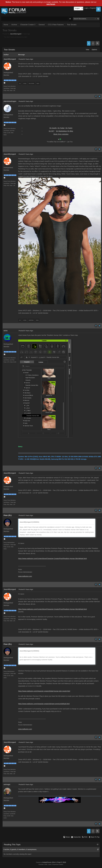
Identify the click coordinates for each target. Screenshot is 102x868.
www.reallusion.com (25, 576)
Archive (14, 25)
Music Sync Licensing (61, 134)
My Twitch (69, 128)
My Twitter (61, 128)
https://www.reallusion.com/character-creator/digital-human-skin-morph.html (44, 691)
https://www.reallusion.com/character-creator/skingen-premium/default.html (44, 704)
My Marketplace (62, 131)
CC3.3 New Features (56, 25)
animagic (7, 784)
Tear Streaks (72, 25)
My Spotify (53, 128)
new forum (51, 4)
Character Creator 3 (28, 25)
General (42, 25)
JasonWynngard (16, 34)
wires (6, 331)
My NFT (52, 131)
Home (6, 25)
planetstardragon (10, 101)
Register (93, 8)
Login (86, 8)
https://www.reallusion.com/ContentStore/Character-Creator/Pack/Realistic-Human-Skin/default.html (52, 559)
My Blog (70, 131)
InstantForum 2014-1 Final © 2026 (54, 862)
